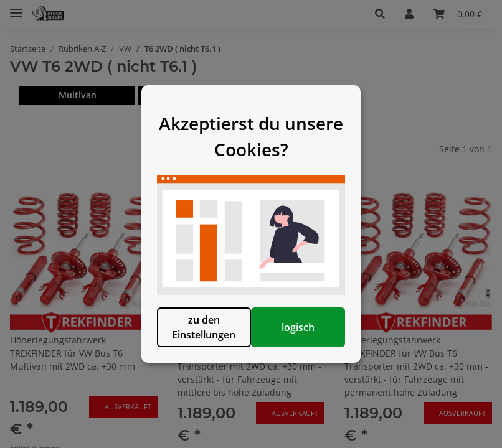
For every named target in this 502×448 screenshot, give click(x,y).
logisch (315, 348)
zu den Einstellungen (187, 348)
